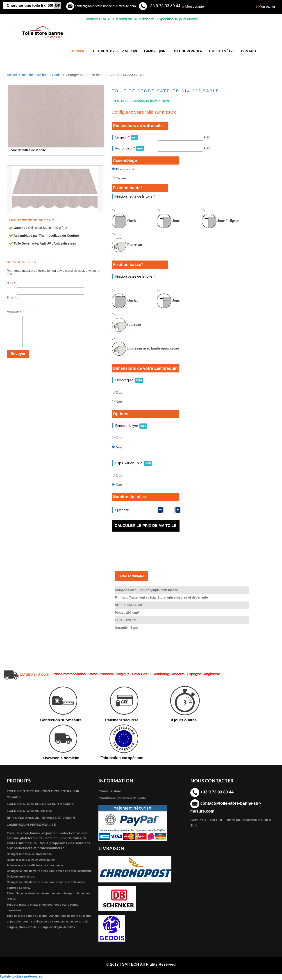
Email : (12, 299)
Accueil (12, 76)
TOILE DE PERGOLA (184, 51)
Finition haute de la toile (135, 198)
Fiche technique (131, 577)
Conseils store (110, 792)
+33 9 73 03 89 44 (164, 6)
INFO (135, 139)
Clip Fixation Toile (134, 464)
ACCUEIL (78, 51)
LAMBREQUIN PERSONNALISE (33, 826)
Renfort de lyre (131, 427)
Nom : (12, 285)
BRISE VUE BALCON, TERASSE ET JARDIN (43, 819)
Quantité (122, 511)
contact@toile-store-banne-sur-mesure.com (105, 6)
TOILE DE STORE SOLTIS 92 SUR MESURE (42, 805)
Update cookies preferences (21, 978)
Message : (15, 313)
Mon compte (195, 6)
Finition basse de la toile (135, 277)
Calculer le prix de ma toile (146, 527)
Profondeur (130, 150)
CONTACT (244, 51)
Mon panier (267, 6)
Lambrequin (129, 381)
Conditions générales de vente (124, 799)
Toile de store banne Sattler (43, 76)
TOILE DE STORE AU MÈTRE (31, 812)
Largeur (127, 139)
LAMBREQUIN (153, 51)
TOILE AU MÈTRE (218, 51)
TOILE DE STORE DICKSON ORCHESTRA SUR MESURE (45, 795)
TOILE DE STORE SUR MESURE (114, 51)
